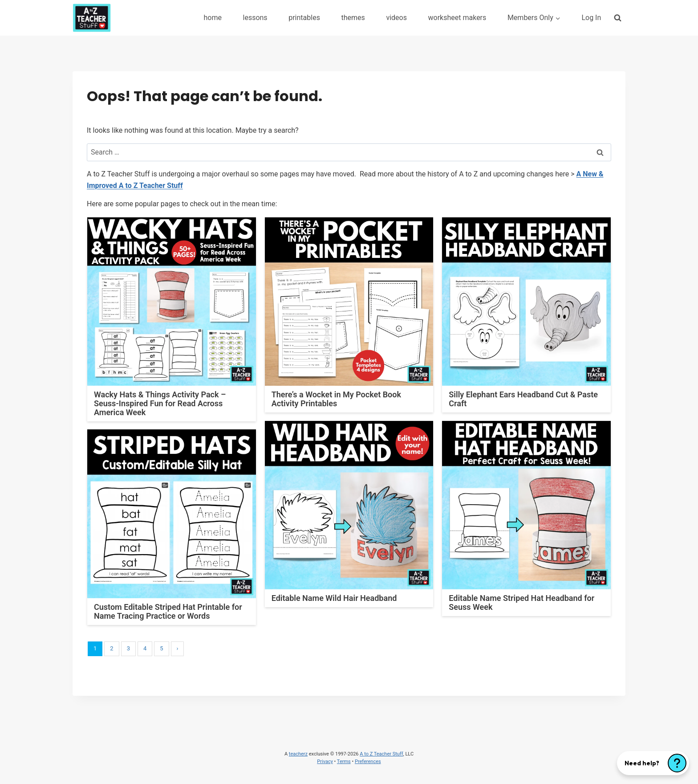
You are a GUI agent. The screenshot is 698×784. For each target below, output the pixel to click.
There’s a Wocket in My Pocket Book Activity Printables (336, 399)
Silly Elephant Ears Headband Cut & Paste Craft (523, 399)
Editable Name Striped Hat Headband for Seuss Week (521, 602)
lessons (255, 18)
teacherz (298, 754)
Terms (344, 762)
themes (353, 18)
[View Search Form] (618, 18)
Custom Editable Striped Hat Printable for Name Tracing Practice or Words (168, 611)
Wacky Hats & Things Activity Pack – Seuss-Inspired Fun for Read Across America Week (160, 403)
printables (304, 18)
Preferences (368, 762)
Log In (591, 18)
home (212, 18)
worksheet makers (457, 18)
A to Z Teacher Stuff (381, 754)
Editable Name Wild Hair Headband (334, 598)
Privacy (325, 762)
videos (396, 18)
